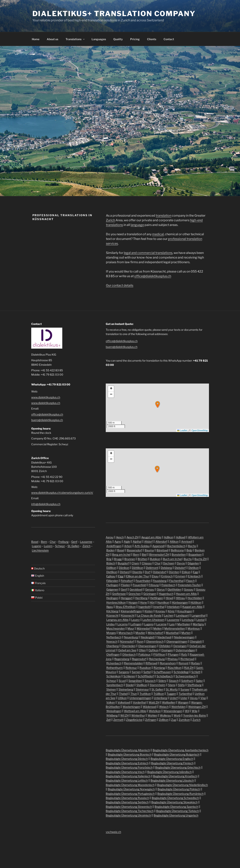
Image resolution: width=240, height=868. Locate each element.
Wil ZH (124, 715)
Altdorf (148, 541)
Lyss (172, 624)
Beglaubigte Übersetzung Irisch (125, 772)
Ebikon (186, 572)
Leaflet (182, 431)
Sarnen (136, 672)
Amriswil (187, 541)
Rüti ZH (189, 668)
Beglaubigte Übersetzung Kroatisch (175, 776)
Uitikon (122, 698)
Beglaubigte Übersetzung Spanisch (176, 807)
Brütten (143, 559)
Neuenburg (131, 637)
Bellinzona (177, 550)
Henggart (127, 598)
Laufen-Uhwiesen (153, 620)
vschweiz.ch (113, 832)
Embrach (167, 576)
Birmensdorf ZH (159, 554)
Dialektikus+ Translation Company (114, 14)
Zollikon (164, 720)
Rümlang (159, 668)
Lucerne (161, 624)
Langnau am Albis (117, 620)
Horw (144, 602)
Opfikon (153, 650)
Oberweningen (147, 646)
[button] (158, 404)
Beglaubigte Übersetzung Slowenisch (129, 807)
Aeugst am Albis (151, 537)
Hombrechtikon (116, 602)
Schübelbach (165, 676)
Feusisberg (160, 581)
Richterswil (187, 659)
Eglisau (111, 576)
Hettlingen (157, 598)
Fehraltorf (127, 581)
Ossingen (167, 650)
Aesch (120, 537)
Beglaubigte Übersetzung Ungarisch (176, 815)
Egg (195, 572)
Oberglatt (196, 641)
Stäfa (181, 685)
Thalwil (123, 694)
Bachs (192, 546)
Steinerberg (126, 689)
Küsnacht (112, 615)
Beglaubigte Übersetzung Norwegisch (131, 789)
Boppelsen (195, 554)
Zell (108, 720)
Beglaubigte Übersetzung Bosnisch (130, 754)
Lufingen (136, 624)
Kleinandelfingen (131, 611)
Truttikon (145, 694)
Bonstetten (179, 554)
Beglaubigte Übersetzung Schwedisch (175, 798)
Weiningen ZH (197, 707)
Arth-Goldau (142, 546)
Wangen (183, 702)
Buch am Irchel (172, 559)
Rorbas (195, 663)
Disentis (137, 572)
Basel (35, 542)
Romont (183, 663)
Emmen (180, 576)
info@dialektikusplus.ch (46, 504)
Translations (75, 39)
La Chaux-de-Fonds (149, 615)
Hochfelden (195, 598)
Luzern (48, 546)
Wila (195, 711)
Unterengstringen (140, 698)
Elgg (121, 576)
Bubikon (155, 559)
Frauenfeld (139, 585)
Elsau (155, 576)
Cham (135, 563)
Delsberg (166, 568)
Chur (53, 542)
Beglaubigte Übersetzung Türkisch (178, 811)
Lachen (169, 615)
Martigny (198, 624)
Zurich (110, 220)
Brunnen (130, 559)
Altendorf (161, 541)
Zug (174, 720)
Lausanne (86, 542)
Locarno (123, 624)
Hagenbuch (166, 594)
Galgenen (112, 589)
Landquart (182, 615)
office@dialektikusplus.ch (153, 276)
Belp (189, 550)
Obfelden (165, 646)
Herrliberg (141, 598)
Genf (74, 542)
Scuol (122, 681)
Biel (144, 554)
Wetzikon (155, 711)
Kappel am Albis (192, 607)
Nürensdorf (127, 641)
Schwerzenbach (186, 676)
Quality (118, 39)
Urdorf (174, 698)
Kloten (149, 611)
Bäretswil (162, 550)
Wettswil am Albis (135, 711)
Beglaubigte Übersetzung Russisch (127, 798)
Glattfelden (174, 589)
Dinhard (125, 572)
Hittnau (180, 598)
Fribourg (154, 585)
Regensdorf (139, 659)
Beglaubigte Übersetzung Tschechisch (130, 811)
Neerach (112, 641)
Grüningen (150, 594)
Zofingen (151, 720)
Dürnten (174, 572)
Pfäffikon (159, 654)
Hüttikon (196, 602)
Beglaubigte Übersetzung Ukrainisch (128, 815)
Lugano (36, 546)
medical (158, 234)
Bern (44, 542)
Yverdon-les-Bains (195, 715)
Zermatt (118, 720)
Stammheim (158, 685)
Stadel (130, 685)
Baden (110, 550)
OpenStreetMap (200, 431)
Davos (181, 563)
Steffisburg (194, 685)
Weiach (164, 707)
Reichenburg (157, 659)
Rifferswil (151, 663)
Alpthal (137, 541)
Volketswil (124, 702)
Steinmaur (142, 689)
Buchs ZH (201, 559)
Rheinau (173, 659)
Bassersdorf (134, 550)
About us (52, 39)
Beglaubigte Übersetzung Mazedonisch (130, 785)
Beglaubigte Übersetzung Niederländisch (182, 785)
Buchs (188, 559)
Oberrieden (128, 646)
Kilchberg (112, 611)
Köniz (171, 611)
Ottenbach (129, 654)
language (137, 225)
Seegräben (135, 681)
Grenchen (135, 594)
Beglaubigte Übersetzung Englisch (172, 759)
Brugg (118, 559)
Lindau (110, 624)
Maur (131, 628)
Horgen (133, 602)
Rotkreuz (131, 668)
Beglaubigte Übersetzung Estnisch (127, 763)
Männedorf (144, 628)
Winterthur (138, 715)
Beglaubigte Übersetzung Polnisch (179, 789)
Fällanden (112, 581)
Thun (134, 694)
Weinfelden (178, 707)
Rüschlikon (175, 668)
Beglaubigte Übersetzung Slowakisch (174, 802)
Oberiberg (113, 646)
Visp (203, 698)
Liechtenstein (40, 550)
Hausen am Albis (186, 594)
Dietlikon (112, 572)
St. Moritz (172, 689)
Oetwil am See (127, 650)
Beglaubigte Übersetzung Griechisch (178, 767)
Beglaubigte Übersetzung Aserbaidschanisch (181, 750)
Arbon (128, 546)
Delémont (152, 568)
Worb (177, 715)
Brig (109, 559)
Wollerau (165, 715)
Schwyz (60, 546)
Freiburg (63, 542)
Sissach (174, 681)
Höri (152, 602)
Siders (162, 681)
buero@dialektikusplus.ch (47, 420)
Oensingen (180, 646)
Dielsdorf (180, 568)
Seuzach (150, 681)
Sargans (124, 672)
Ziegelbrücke (134, 720)
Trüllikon (159, 694)
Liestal (200, 620)
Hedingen (112, 598)
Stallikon (142, 685)
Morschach (126, 633)
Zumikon (184, 720)
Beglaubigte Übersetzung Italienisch (128, 776)
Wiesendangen (173, 711)
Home (36, 39)
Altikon (174, 541)
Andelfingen (114, 546)
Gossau (189, 589)
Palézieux (144, 654)
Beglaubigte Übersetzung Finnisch (172, 763)
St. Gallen (73, 546)
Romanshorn (168, 663)
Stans (172, 685)
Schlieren (129, 676)
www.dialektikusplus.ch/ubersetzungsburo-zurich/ (62, 493)
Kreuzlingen (185, 611)
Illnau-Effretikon (126, 607)
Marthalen (184, 624)
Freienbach (168, 585)
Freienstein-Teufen (189, 585)
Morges (111, 633)
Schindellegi (181, 672)
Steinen (111, 689)
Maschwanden (116, 628)
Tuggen (171, 694)
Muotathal (172, 633)
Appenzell (158, 546)
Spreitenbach (115, 685)
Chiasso (147, 563)
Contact (169, 39)
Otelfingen (113, 654)
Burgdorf (123, 563)
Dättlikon (138, 568)
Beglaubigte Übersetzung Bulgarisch (177, 754)
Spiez (199, 681)
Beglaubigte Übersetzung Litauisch (172, 780)
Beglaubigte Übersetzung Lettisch (127, 780)
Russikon (145, 668)
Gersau (150, 589)
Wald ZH (154, 702)
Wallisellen (169, 702)
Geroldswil (136, 589)
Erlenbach (194, 576)
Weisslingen (114, 711)
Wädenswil (150, 707)
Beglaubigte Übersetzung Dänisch (127, 759)
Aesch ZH (133, 537)
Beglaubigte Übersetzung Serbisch (127, 802)
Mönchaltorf (156, 633)
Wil (187, 711)
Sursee (185, 689)
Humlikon (163, 602)
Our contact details (120, 285)
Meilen (157, 628)
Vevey (194, 698)
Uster (184, 698)
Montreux (194, 628)
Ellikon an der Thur (138, 576)
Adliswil (181, 537)
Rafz (184, 654)
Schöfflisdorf (146, 676)
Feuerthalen (143, 581)
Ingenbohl (144, 607)
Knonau (160, 611)
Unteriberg (160, 698)
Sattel (147, 672)
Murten (186, 633)
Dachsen (169, 563)
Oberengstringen (177, 641)
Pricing (135, 39)
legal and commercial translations (148, 253)
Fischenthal (176, 581)
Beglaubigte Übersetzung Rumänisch (180, 794)
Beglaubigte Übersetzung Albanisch (128, 750)
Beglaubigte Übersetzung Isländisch (169, 772)
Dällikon (111, 568)
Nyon (140, 641)
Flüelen (126, 585)
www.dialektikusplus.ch (46, 397)
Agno (118, 541)
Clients (152, 39)
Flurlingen (112, 585)
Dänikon (124, 568)
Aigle (127, 541)
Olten (142, 650)
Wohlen (152, 715)
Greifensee (119, 594)
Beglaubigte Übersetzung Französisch (129, 767)
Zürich (86, 546)
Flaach (190, 581)
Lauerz (135, 620)
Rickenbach (114, 663)
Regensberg (122, 659)
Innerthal (159, 607)
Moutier (140, 633)
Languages (99, 39)
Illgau (110, 607)
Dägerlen (193, 563)
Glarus (161, 589)
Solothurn (187, 681)
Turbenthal (185, 694)
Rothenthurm (115, 668)
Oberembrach (155, 641)
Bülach (111, 563)
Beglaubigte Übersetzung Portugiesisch (130, 794)
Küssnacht (128, 615)
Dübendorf (160, 572)
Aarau (110, 537)
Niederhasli (164, 637)
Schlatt (196, 672)
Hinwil (169, 598)
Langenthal (198, 615)
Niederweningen (184, 637)
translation (164, 216)
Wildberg (112, 715)
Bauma (149, 550)
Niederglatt (148, 637)
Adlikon (169, 537)
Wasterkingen (131, 707)
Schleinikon (114, 676)
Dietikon (194, 568)
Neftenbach (114, 637)
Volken (111, 702)
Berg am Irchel (121, 554)
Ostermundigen (185, 650)
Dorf (148, 572)
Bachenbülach (176, 546)
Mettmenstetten (175, 628)
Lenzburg (188, 620)
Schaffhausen (162, 672)
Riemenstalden (133, 663)
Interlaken (173, 607)
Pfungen (173, 654)
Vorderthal (139, 702)
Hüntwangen (180, 602)
